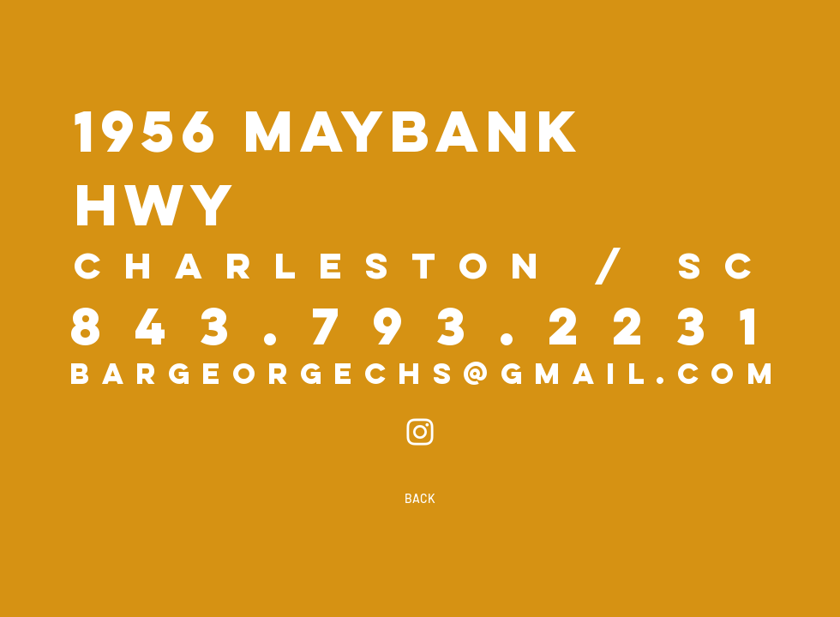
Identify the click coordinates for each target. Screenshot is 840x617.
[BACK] (420, 499)
